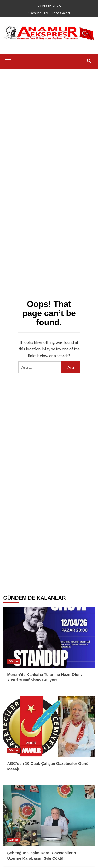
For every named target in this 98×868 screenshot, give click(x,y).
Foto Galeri (61, 13)
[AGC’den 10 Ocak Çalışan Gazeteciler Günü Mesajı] (49, 726)
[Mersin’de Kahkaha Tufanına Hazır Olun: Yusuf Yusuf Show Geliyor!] (49, 637)
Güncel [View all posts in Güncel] (14, 661)
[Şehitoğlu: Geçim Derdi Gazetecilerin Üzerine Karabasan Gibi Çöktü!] (49, 815)
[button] (9, 61)
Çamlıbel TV (38, 13)
